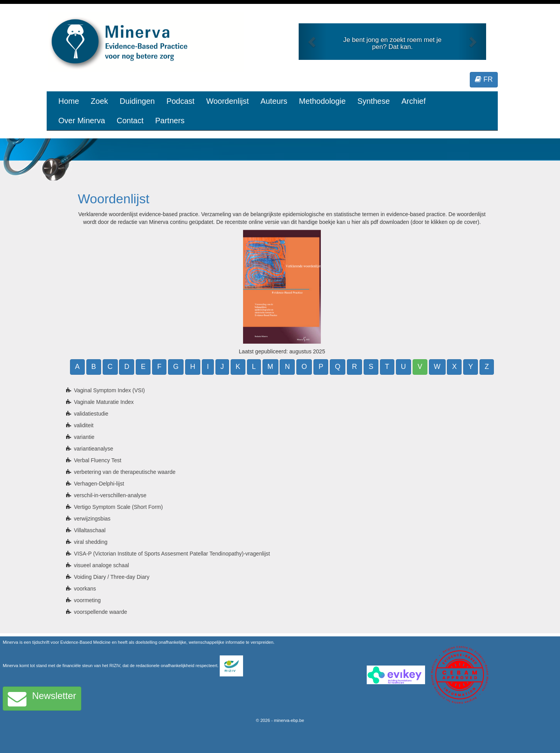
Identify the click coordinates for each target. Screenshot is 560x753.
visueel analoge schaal (101, 565)
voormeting (87, 600)
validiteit (84, 425)
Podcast (180, 101)
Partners (170, 121)
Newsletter (42, 699)
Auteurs (274, 101)
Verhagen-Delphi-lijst (99, 484)
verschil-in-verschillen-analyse (110, 495)
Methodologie (322, 101)
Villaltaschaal (90, 530)
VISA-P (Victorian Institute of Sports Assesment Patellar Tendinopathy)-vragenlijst (172, 554)
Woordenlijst (227, 101)
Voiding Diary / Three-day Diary (112, 577)
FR (484, 79)
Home (69, 101)
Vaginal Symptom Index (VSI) (109, 390)
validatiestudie (91, 414)
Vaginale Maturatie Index (104, 402)
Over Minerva (82, 121)
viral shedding (91, 542)
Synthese (374, 101)
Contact (130, 121)
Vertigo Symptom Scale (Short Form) (118, 507)
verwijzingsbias (92, 519)
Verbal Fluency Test (98, 460)
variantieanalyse (94, 449)
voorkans (85, 589)
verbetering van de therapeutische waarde (125, 472)
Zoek (99, 101)
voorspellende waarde (101, 612)
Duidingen (137, 101)
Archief (413, 101)
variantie (84, 437)
